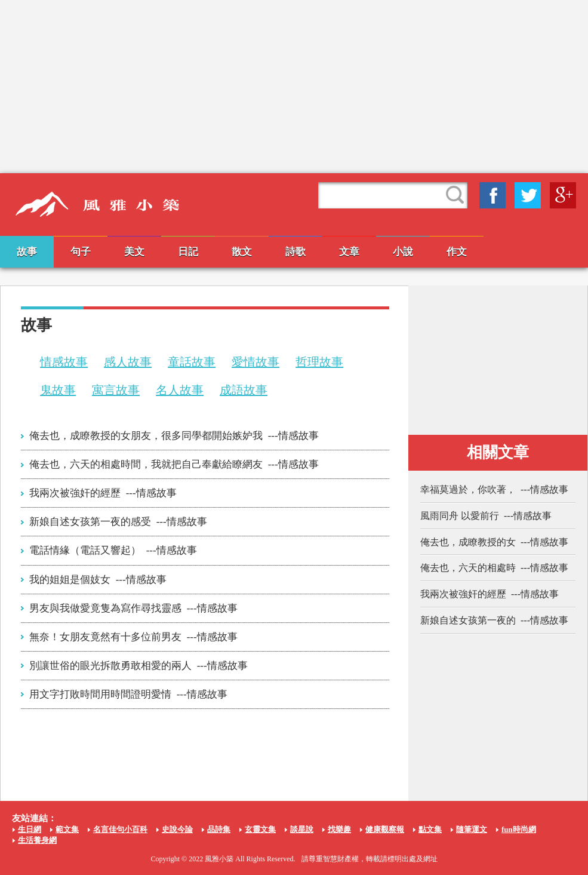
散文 (242, 252)
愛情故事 (255, 362)
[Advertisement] (294, 87)
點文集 (430, 829)
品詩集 (219, 829)
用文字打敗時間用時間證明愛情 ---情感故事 (128, 694)
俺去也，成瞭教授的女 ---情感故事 (494, 542)
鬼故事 (58, 390)
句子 (81, 252)
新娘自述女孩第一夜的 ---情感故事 (494, 620)
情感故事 (64, 362)
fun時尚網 (519, 829)
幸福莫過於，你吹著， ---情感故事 (494, 489)
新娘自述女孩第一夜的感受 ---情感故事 (118, 522)
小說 (403, 252)
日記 (188, 252)
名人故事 (180, 390)
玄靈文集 (260, 829)
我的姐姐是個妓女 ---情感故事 (98, 580)
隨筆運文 (472, 829)
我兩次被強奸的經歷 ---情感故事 (103, 493)
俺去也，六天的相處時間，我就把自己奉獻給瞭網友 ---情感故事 (174, 464)
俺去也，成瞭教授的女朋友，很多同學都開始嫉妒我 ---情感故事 (174, 436)
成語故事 (244, 390)
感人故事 (128, 362)
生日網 (30, 829)
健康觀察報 (385, 829)
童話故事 (192, 362)
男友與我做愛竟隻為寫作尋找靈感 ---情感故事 (133, 608)
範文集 (67, 829)
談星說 (302, 829)
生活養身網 (37, 840)
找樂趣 (339, 829)
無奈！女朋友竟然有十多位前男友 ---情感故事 (133, 637)
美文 (134, 252)
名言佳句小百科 (120, 829)
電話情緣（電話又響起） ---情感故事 (113, 550)
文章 (349, 252)
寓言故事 (116, 390)
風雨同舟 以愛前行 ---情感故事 (486, 516)
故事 (27, 252)
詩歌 (295, 252)
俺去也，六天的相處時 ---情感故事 (494, 568)
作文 (457, 252)
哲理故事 (319, 362)
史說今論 (177, 829)
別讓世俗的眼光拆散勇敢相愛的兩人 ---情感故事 (138, 666)
